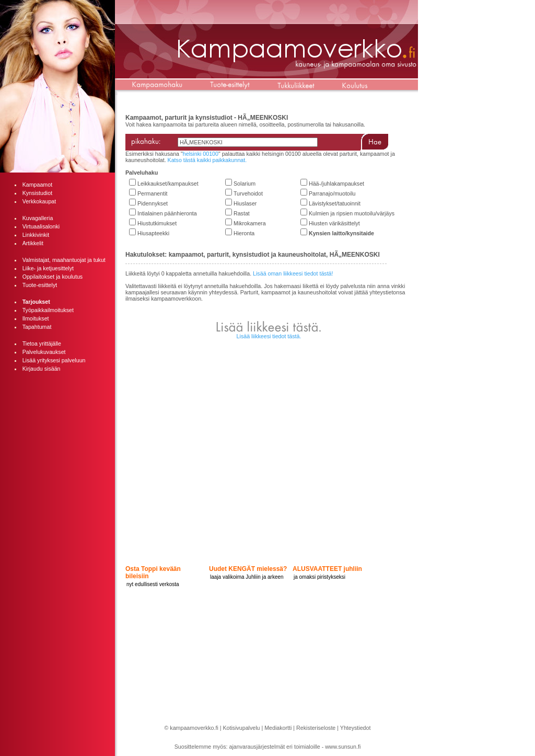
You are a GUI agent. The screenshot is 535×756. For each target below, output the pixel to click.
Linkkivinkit (36, 235)
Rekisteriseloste (316, 728)
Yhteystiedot (356, 728)
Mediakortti (278, 728)
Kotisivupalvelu (241, 728)
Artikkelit (33, 243)
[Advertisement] (57, 536)
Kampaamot (37, 185)
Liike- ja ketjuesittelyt (48, 268)
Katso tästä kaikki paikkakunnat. (207, 160)
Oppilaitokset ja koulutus (53, 277)
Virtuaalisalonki (41, 226)
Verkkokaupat (39, 201)
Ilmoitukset (36, 318)
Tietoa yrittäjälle (42, 343)
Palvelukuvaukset (44, 352)
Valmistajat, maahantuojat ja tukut (64, 260)
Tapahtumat (37, 327)
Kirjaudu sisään (42, 369)
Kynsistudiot (37, 193)
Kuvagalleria (38, 218)
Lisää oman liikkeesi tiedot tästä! (293, 273)
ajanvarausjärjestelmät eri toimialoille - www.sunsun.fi (295, 747)
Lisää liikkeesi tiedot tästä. (269, 336)
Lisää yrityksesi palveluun (54, 360)
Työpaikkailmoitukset (48, 310)
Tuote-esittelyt (40, 285)
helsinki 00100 (201, 154)
